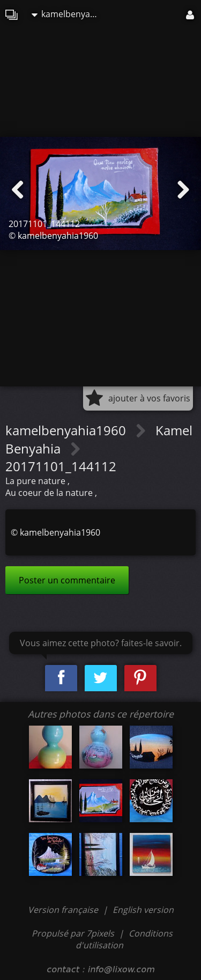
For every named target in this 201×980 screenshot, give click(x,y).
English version (143, 910)
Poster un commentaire (67, 580)
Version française (64, 910)
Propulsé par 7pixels (73, 933)
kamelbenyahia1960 (69, 14)
